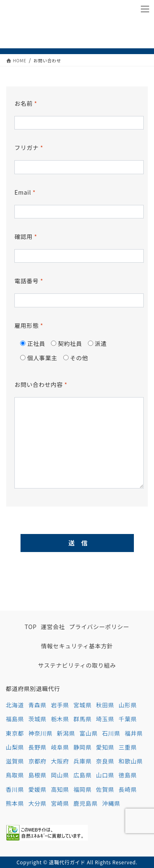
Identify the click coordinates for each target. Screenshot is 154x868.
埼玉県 (105, 719)
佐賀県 (105, 789)
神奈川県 (40, 733)
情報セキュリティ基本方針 (77, 646)
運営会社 (53, 627)
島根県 (37, 775)
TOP (31, 627)
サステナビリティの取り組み (77, 665)
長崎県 (128, 789)
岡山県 (60, 775)
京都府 (37, 761)
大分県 (37, 803)
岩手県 (60, 705)
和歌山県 (131, 761)
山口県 (105, 775)
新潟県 (66, 733)
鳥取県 (15, 775)
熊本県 (15, 803)
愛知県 (105, 747)
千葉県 (128, 719)
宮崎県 (60, 803)
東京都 (15, 733)
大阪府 (60, 761)
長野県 (37, 747)
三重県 (128, 747)
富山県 (89, 733)
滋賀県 (15, 761)
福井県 (133, 733)
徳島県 (128, 775)
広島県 (83, 775)
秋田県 (105, 705)
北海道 (15, 705)
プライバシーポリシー (99, 627)
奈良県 (105, 761)
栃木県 (60, 719)
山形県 (128, 705)
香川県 (15, 789)
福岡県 (83, 789)
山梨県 (15, 747)
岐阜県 (60, 747)
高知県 (60, 789)
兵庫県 (83, 761)
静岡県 (83, 747)
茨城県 (37, 719)
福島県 (15, 719)
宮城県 (83, 705)
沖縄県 (111, 803)
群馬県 (83, 719)
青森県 (37, 705)
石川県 (111, 733)
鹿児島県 (86, 803)
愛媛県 (37, 789)
